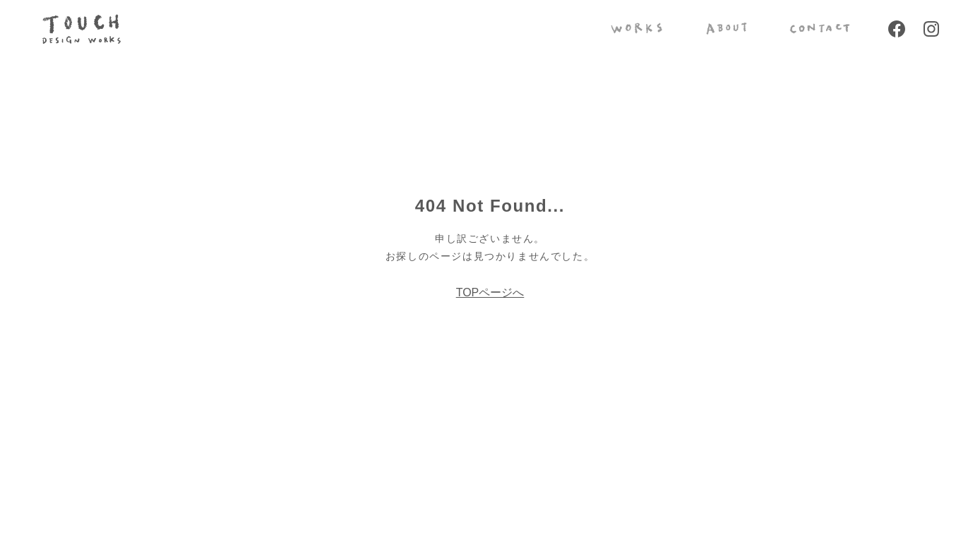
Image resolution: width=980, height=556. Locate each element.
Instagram (931, 29)
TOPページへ (490, 292)
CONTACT (820, 29)
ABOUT (726, 29)
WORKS (637, 29)
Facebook (897, 29)
